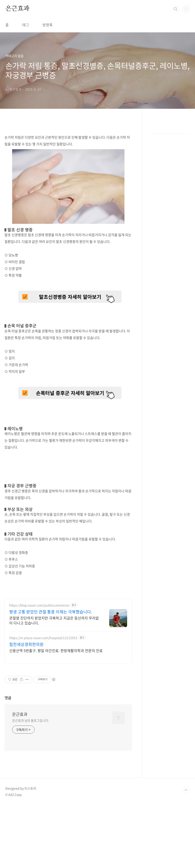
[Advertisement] (68, 626)
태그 (26, 25)
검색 (176, 9)
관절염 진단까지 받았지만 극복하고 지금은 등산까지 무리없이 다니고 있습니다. (54, 683)
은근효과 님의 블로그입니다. (31, 783)
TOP (186, 853)
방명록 (48, 25)
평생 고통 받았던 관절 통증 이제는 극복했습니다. (51, 675)
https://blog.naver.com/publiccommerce (39, 668)
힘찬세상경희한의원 (26, 707)
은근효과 (17, 9)
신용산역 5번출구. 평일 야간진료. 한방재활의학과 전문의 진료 (56, 713)
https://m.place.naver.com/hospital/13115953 (43, 701)
